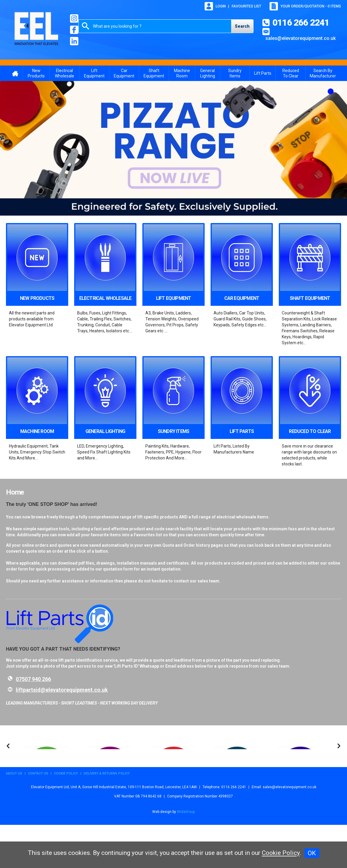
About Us (14, 817)
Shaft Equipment (154, 73)
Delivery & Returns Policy (107, 817)
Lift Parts (263, 73)
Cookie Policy (66, 817)
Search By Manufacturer (323, 73)
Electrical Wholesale (64, 73)
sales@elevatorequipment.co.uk (301, 38)
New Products (36, 73)
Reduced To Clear (291, 73)
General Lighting (208, 73)
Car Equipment (124, 73)
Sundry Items (235, 73)
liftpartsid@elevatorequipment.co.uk (62, 690)
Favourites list (246, 6)
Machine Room (182, 73)
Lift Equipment (94, 73)
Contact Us (38, 817)
